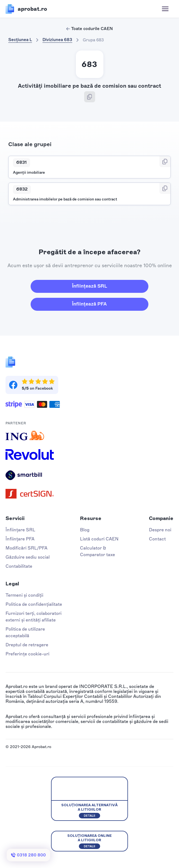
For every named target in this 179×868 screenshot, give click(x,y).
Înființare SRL (20, 530)
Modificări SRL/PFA (26, 548)
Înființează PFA (89, 304)
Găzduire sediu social (28, 557)
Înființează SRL (89, 286)
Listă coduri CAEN (99, 539)
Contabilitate (19, 566)
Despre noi (160, 530)
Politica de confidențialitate (34, 604)
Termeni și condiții (24, 595)
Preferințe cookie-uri (27, 654)
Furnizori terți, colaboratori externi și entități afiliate (34, 617)
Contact (157, 539)
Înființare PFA (20, 539)
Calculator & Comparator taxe (97, 551)
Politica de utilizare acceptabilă (25, 632)
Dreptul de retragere (27, 645)
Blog (85, 530)
